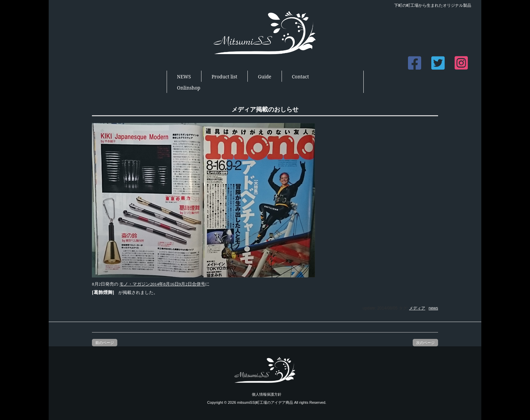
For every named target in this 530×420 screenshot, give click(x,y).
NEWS (184, 77)
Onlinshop (189, 88)
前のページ (105, 343)
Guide (264, 77)
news (433, 308)
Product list (224, 77)
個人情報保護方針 (267, 394)
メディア (417, 308)
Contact (300, 77)
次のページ (425, 343)
